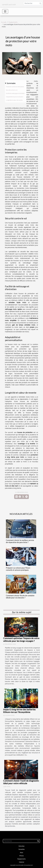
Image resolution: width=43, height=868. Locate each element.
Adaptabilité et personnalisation (15, 97)
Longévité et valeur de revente (14, 100)
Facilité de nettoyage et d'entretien (15, 93)
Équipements (13, 22)
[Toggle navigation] (5, 11)
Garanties (22, 849)
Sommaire (11, 83)
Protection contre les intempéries (15, 87)
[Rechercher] (33, 3)
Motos (22, 856)
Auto (21, 852)
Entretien (22, 846)
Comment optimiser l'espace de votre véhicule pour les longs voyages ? (21, 640)
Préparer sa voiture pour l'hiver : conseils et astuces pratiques (18, 569)
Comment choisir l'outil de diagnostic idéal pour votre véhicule (21, 782)
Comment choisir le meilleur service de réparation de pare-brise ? (20, 541)
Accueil (4, 22)
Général (21, 862)
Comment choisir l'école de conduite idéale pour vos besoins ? (20, 597)
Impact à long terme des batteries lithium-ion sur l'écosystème (19, 711)
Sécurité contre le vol (12, 90)
